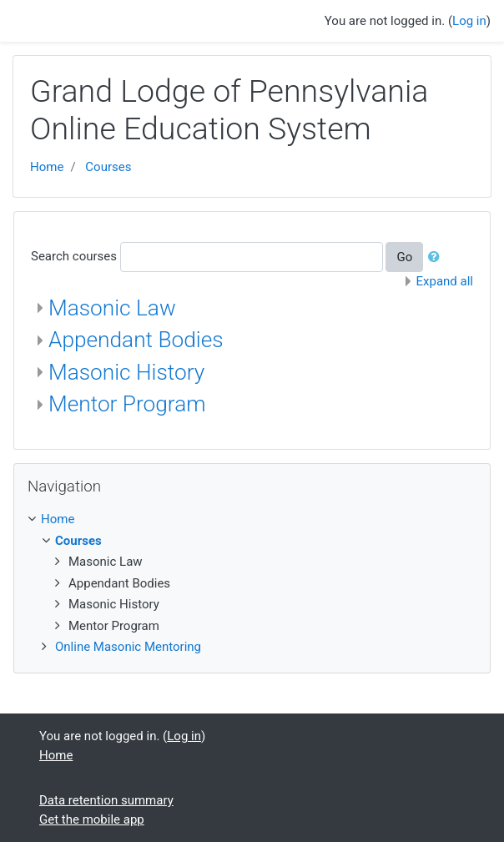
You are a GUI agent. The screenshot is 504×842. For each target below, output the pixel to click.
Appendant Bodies (136, 340)
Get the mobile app (92, 819)
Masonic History (126, 372)
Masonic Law (112, 308)
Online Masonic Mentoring (128, 647)
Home (47, 167)
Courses (108, 167)
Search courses (74, 256)
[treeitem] (252, 519)
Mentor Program (127, 404)
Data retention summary (106, 800)
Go (404, 257)
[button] (437, 257)
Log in (469, 21)
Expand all (445, 281)
